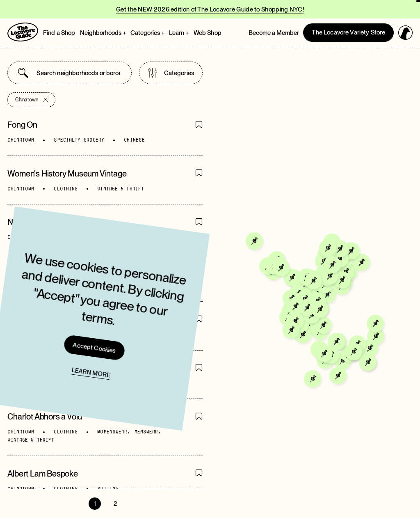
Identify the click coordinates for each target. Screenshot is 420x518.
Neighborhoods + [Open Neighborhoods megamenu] (103, 33)
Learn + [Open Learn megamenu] (179, 33)
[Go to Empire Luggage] (292, 287)
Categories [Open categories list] (171, 73)
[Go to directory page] (105, 131)
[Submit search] (23, 73)
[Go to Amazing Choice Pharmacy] (316, 312)
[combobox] (79, 73)
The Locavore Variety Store (348, 32)
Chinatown (31, 100)
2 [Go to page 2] (115, 504)
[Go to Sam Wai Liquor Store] (317, 328)
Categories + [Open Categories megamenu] (147, 33)
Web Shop (208, 33)
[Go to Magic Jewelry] (302, 297)
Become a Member (274, 33)
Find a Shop (59, 33)
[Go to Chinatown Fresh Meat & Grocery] (328, 327)
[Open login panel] (405, 33)
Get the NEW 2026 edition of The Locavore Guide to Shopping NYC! (210, 9)
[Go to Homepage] (23, 32)
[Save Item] (199, 125)
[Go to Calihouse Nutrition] (321, 296)
